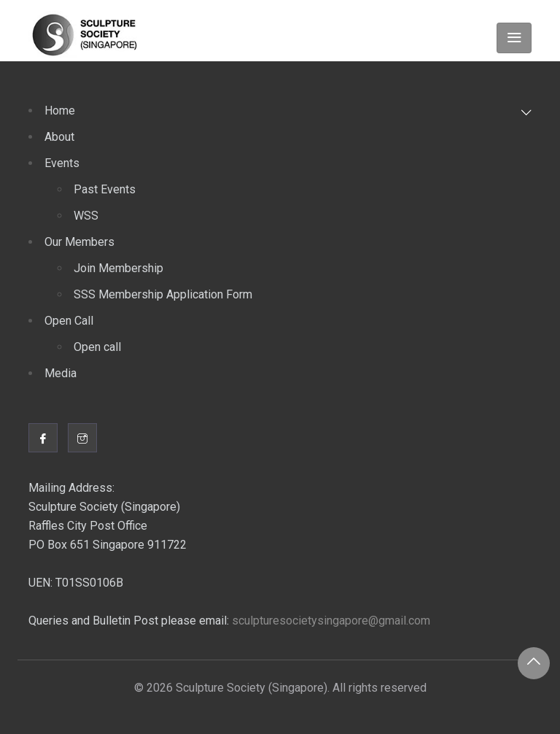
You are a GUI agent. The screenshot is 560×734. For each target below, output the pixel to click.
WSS (86, 216)
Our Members (79, 242)
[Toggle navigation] (514, 38)
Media (61, 373)
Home (60, 111)
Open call (97, 347)
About (59, 137)
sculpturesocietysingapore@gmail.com (331, 621)
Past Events (105, 189)
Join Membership (118, 268)
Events (62, 163)
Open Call (69, 321)
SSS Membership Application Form (163, 294)
